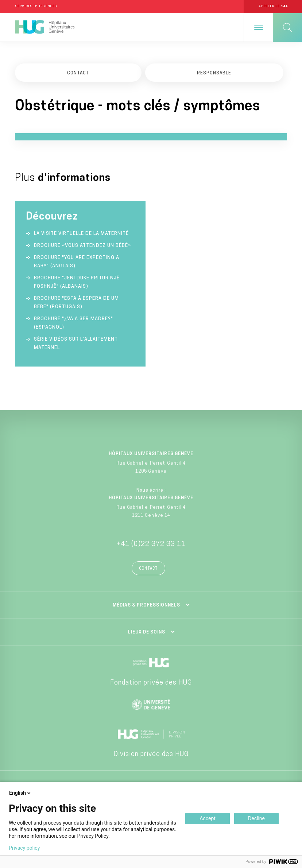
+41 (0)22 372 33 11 (151, 545)
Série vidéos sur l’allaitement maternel (76, 344)
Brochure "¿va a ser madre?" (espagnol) (73, 323)
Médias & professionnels (146, 606)
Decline (256, 818)
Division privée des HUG (151, 755)
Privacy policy (24, 848)
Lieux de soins (147, 633)
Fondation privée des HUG (151, 683)
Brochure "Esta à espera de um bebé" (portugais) (76, 303)
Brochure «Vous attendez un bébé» (82, 246)
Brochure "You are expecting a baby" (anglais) (77, 262)
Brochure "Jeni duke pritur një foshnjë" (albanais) (77, 283)
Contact (148, 569)
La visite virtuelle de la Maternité (81, 234)
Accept (208, 818)
